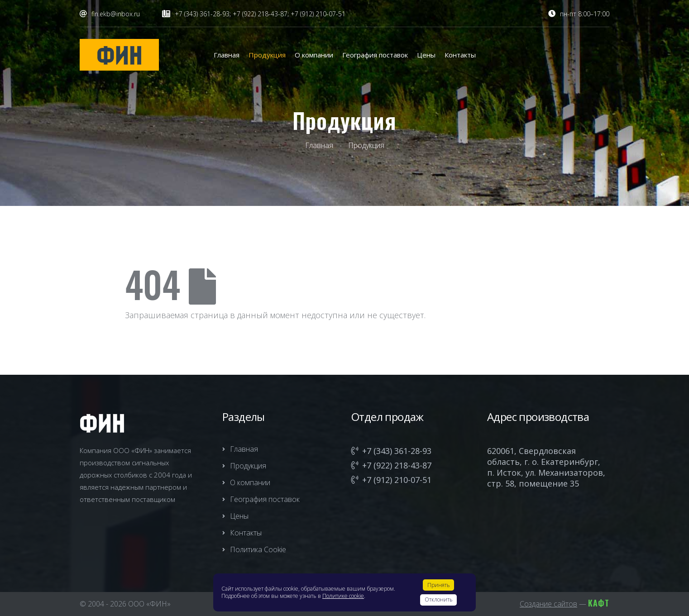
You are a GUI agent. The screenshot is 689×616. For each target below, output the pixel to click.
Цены (426, 55)
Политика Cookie (254, 549)
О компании (314, 55)
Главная (227, 55)
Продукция (267, 55)
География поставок (375, 55)
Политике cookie (343, 596)
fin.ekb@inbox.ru (116, 14)
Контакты (460, 55)
